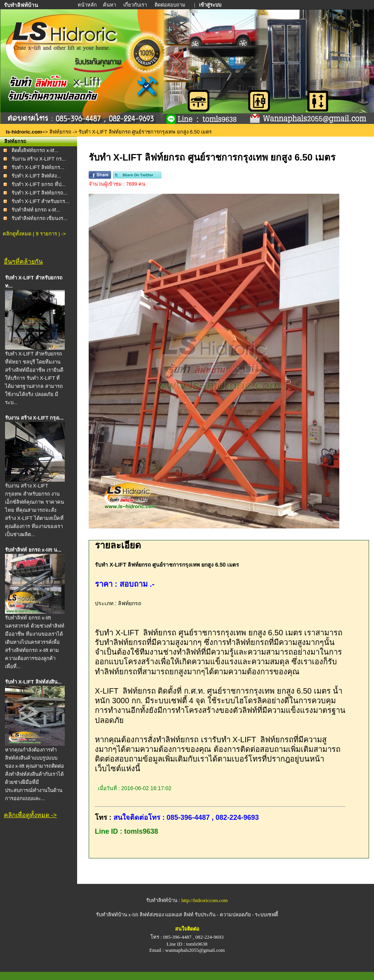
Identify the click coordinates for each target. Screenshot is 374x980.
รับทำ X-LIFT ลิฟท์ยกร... (38, 167)
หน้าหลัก (88, 5)
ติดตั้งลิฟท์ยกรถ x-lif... (35, 150)
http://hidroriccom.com (204, 900)
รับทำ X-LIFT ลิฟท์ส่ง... (36, 176)
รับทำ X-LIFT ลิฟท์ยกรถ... (40, 193)
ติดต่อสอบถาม (171, 5)
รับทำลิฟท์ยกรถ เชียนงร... (40, 218)
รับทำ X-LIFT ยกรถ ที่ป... (39, 184)
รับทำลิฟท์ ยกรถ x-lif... (36, 210)
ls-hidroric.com (24, 132)
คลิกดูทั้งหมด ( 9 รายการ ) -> (34, 234)
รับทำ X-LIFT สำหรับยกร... (41, 201)
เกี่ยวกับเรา (136, 5)
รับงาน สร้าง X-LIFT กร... (39, 159)
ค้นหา (110, 5)
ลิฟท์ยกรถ (60, 132)
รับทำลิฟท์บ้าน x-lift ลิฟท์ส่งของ (131, 915)
